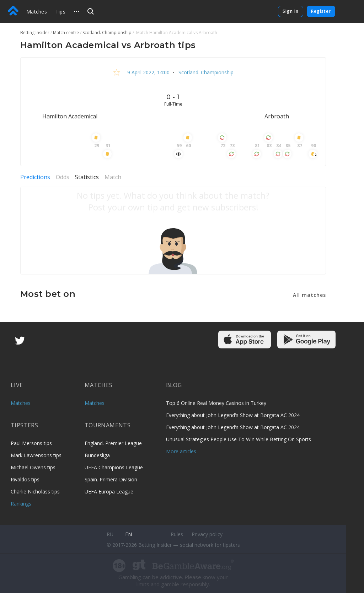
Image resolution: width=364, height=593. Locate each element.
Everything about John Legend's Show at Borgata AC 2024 (233, 415)
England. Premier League (113, 443)
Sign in (291, 11)
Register (321, 11)
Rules (177, 534)
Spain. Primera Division (111, 479)
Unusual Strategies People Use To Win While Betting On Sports (239, 439)
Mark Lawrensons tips (36, 455)
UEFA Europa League (109, 492)
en (129, 534)
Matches (37, 12)
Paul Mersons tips (31, 443)
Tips (60, 12)
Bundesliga (97, 455)
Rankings (21, 504)
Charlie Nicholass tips (35, 492)
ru (110, 534)
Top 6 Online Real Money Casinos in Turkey (216, 403)
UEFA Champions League (114, 467)
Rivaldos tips (25, 479)
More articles (181, 451)
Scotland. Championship (205, 72)
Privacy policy (207, 534)
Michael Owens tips (33, 467)
